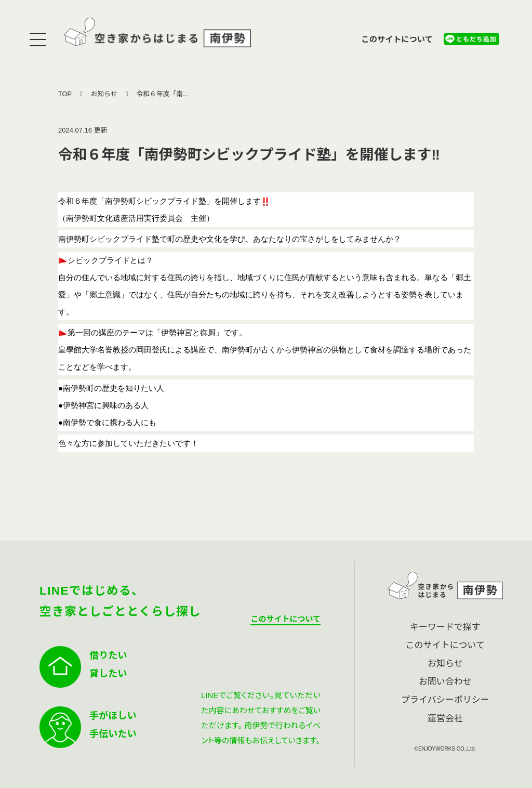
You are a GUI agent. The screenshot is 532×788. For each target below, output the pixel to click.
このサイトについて (397, 39)
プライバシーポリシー (445, 700)
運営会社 (445, 719)
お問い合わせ (445, 682)
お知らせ (104, 94)
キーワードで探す (445, 627)
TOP (65, 94)
